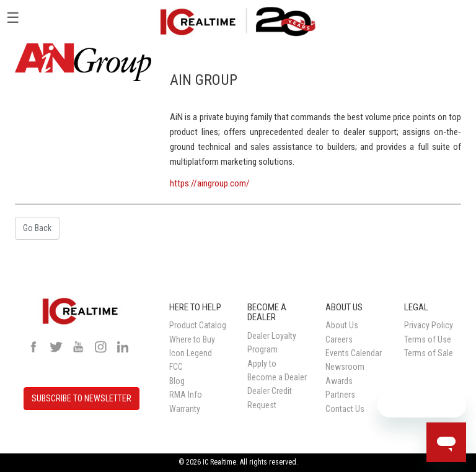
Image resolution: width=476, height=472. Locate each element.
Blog (177, 381)
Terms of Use (428, 339)
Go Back (37, 228)
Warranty (185, 409)
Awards (339, 381)
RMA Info (186, 395)
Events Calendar (354, 353)
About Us (342, 325)
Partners (340, 395)
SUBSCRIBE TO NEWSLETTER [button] (82, 398)
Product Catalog (198, 325)
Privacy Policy (429, 325)
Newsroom (345, 367)
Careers (339, 339)
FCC (176, 367)
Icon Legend (191, 353)
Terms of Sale (429, 353)
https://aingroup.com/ (210, 183)
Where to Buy (192, 339)
